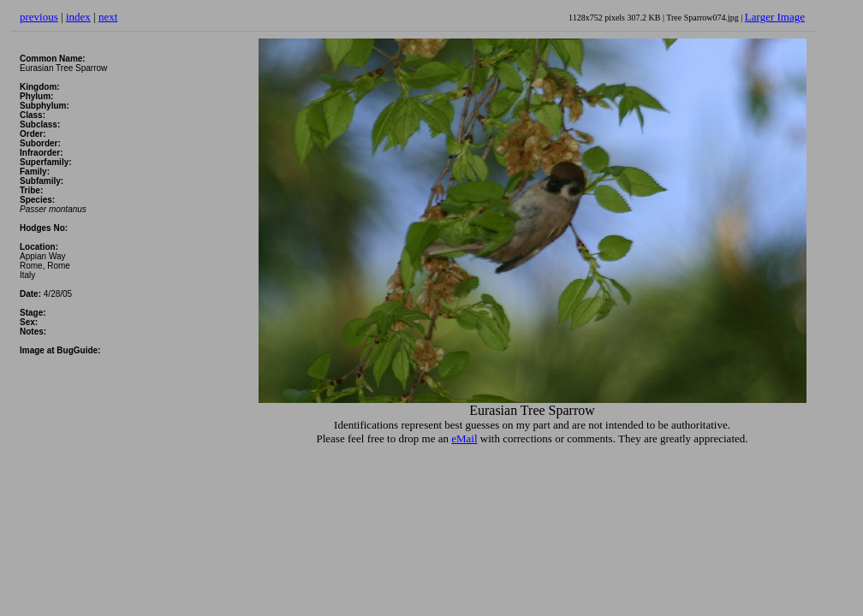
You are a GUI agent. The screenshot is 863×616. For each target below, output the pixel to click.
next (108, 17)
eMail (464, 438)
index (78, 17)
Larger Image (775, 17)
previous (39, 17)
